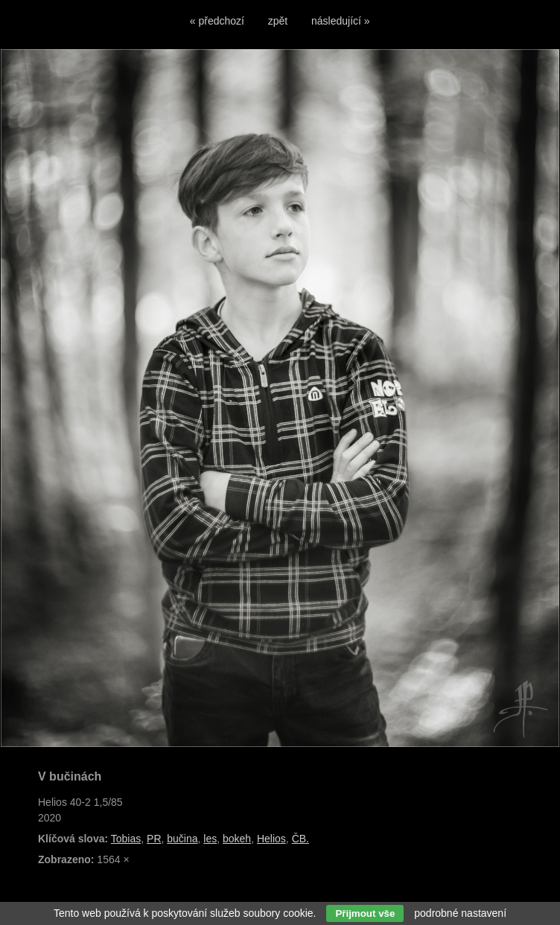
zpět (278, 21)
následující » (341, 21)
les (210, 839)
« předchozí (217, 21)
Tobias (126, 839)
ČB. (300, 839)
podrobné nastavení (460, 913)
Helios (271, 839)
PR (154, 839)
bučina (182, 839)
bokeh (237, 839)
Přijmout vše (365, 913)
